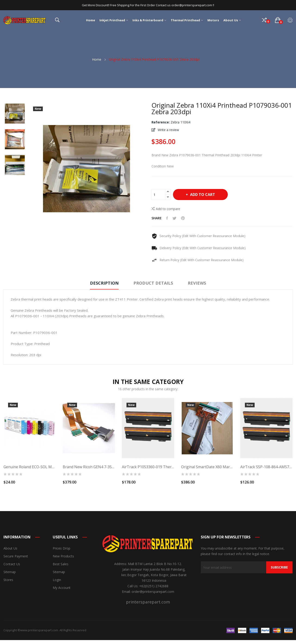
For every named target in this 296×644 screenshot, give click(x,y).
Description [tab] (104, 283)
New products (63, 556)
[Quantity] (158, 195)
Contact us (12, 564)
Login (57, 580)
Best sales (61, 564)
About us (10, 548)
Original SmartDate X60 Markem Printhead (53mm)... (207, 467)
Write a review (168, 130)
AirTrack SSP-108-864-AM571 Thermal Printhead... (266, 467)
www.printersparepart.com (39, 630)
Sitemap (10, 572)
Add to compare (166, 209)
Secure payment (16, 556)
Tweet (174, 218)
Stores (8, 580)
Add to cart (202, 195)
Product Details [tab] (153, 283)
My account (62, 588)
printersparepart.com (148, 602)
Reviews (197, 283)
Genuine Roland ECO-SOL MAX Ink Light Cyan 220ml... (30, 467)
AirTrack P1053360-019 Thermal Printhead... (148, 467)
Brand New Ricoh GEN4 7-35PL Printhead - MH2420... (89, 467)
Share (167, 218)
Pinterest (183, 218)
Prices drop (62, 548)
